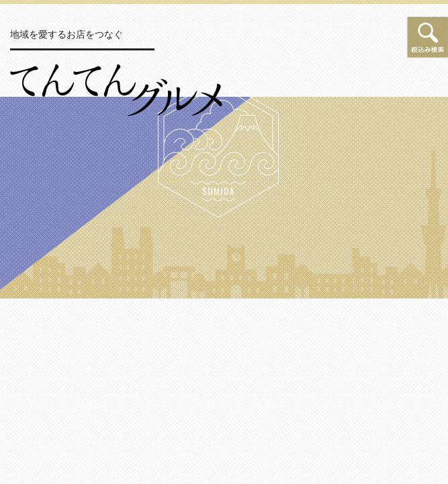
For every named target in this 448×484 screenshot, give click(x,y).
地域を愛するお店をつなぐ (66, 34)
